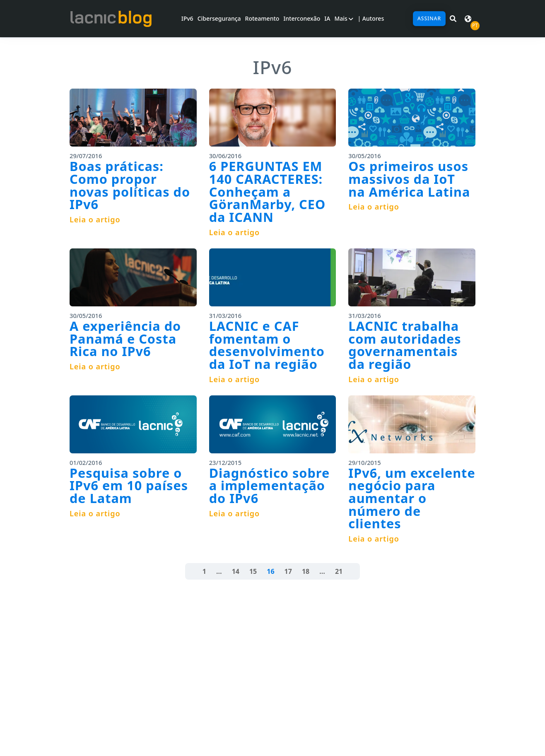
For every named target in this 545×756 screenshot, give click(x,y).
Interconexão (302, 18)
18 (306, 571)
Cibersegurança (219, 18)
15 (253, 571)
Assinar (429, 18)
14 (236, 571)
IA (327, 18)
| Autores (371, 18)
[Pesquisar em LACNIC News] (453, 19)
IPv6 (187, 18)
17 (288, 571)
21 (339, 571)
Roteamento (262, 18)
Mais (344, 18)
